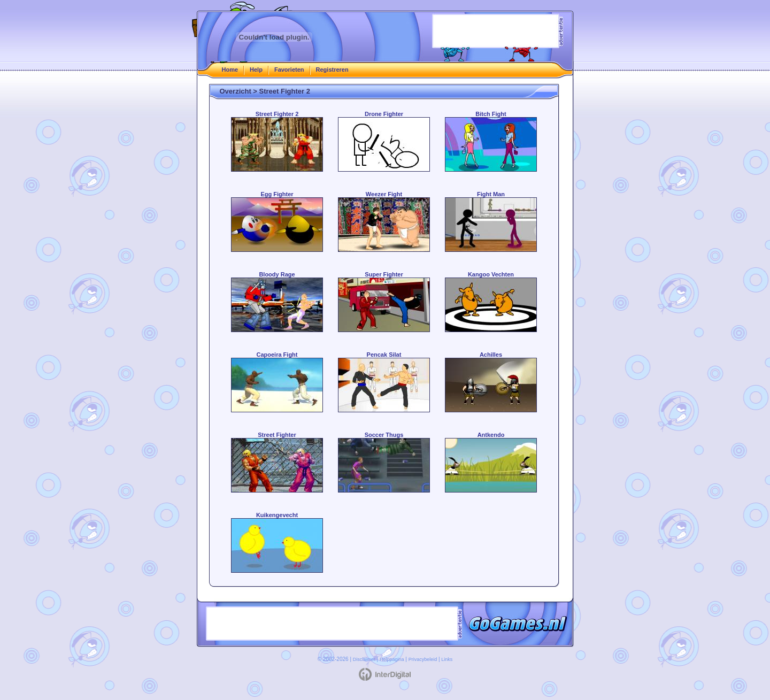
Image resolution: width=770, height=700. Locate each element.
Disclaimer (364, 659)
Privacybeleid (423, 659)
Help (256, 70)
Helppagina (392, 659)
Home (230, 70)
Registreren (332, 70)
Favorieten (289, 70)
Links (447, 659)
